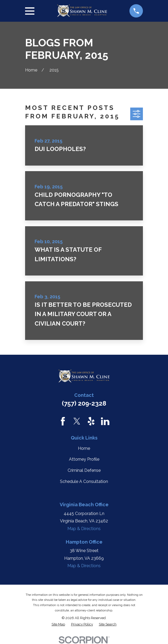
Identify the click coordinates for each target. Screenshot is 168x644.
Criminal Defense (84, 470)
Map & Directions (84, 529)
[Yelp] (91, 421)
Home (84, 448)
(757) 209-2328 (84, 403)
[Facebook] (63, 421)
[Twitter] (77, 421)
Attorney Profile (84, 459)
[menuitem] (58, 624)
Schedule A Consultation (84, 481)
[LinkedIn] (105, 421)
